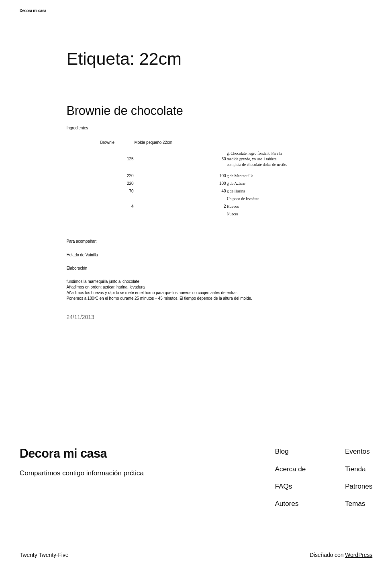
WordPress (359, 555)
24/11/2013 (81, 317)
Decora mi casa (33, 11)
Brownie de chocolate (125, 110)
